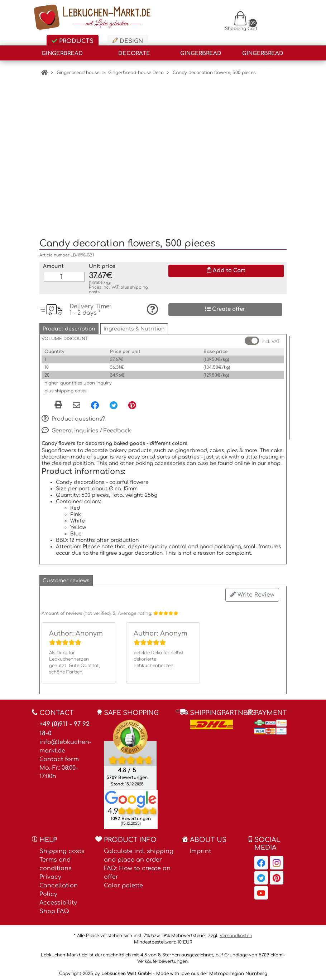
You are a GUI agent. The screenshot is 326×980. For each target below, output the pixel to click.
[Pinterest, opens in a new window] (132, 401)
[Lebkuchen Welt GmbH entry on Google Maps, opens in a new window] (131, 795)
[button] (69, 325)
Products (73, 41)
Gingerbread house (263, 55)
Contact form (59, 755)
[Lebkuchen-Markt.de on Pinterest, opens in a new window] (277, 874)
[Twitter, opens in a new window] (114, 401)
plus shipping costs (65, 387)
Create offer (225, 305)
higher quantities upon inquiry (78, 379)
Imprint (200, 847)
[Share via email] (76, 402)
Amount (53, 262)
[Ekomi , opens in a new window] (130, 751)
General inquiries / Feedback (86, 427)
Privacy (50, 873)
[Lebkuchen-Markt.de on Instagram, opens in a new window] (277, 859)
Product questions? (73, 415)
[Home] (44, 73)
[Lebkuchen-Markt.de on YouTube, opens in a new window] (261, 889)
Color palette (123, 882)
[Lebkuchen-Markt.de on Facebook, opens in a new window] (261, 859)
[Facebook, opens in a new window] (95, 401)
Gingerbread (201, 53)
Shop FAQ (54, 907)
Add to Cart (226, 266)
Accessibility (58, 899)
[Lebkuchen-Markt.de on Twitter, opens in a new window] (261, 874)
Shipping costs (62, 847)
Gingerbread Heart (62, 55)
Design (128, 41)
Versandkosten (236, 932)
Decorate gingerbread (134, 55)
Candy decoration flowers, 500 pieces (214, 73)
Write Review (252, 591)
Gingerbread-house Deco (136, 73)
